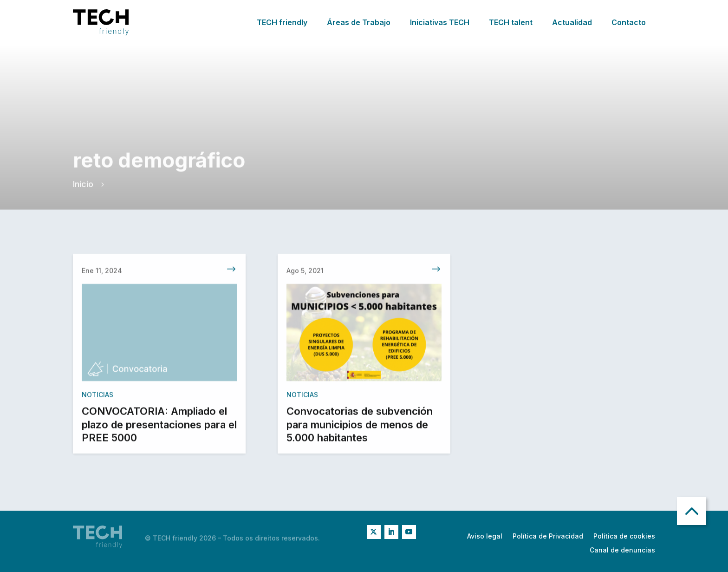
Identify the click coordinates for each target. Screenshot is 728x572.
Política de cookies (624, 536)
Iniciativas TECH (440, 22)
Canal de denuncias (622, 550)
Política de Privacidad (548, 536)
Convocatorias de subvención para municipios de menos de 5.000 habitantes (360, 426)
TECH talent (511, 22)
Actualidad (572, 22)
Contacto (629, 22)
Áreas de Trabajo (359, 22)
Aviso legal (485, 536)
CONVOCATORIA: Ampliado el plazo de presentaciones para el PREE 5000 (159, 426)
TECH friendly (282, 22)
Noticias (97, 397)
